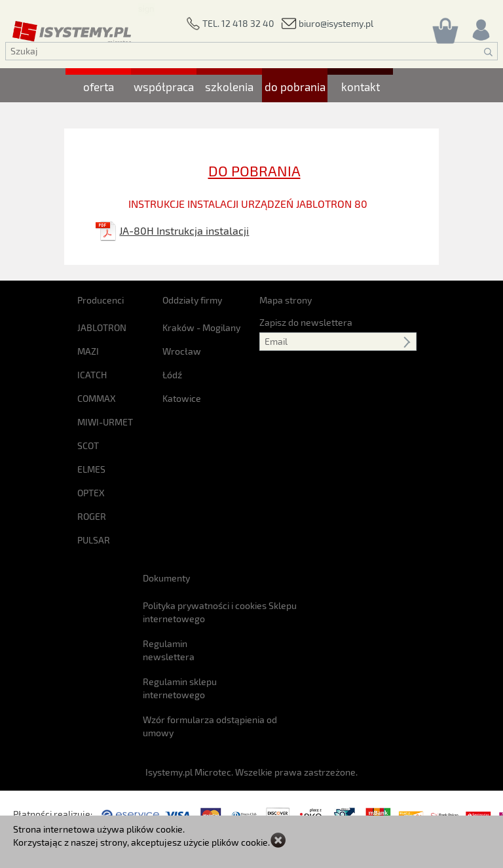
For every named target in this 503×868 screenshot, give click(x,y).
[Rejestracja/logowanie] (480, 27)
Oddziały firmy (192, 300)
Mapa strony (286, 300)
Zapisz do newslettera (306, 322)
